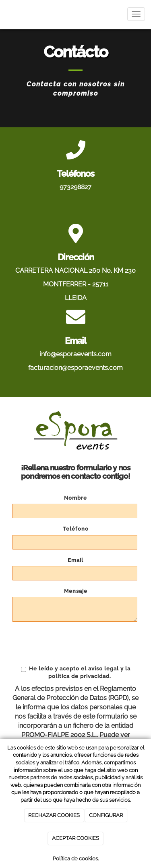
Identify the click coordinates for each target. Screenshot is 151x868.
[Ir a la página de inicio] (4, 14)
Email (75, 560)
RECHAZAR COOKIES (54, 815)
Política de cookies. (76, 859)
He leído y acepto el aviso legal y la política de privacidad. (76, 672)
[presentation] (74, 643)
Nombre (75, 498)
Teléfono (76, 529)
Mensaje (76, 591)
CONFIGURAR (106, 815)
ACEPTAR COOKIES (75, 838)
